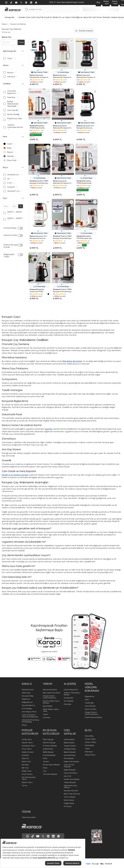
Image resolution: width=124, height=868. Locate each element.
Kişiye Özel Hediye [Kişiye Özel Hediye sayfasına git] (70, 773)
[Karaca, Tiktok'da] (33, 836)
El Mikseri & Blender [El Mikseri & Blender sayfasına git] (50, 746)
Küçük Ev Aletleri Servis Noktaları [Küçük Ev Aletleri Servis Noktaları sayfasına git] (51, 702)
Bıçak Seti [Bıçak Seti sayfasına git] (25, 759)
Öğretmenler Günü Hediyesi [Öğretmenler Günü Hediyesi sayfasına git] (70, 787)
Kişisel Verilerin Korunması (92, 687)
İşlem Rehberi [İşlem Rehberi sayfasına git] (48, 706)
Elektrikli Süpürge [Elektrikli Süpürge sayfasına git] (49, 743)
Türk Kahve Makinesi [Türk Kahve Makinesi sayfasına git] (50, 774)
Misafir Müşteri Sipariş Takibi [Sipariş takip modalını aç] (51, 710)
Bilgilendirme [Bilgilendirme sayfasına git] (90, 697)
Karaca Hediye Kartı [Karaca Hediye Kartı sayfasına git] (71, 690)
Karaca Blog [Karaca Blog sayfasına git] (89, 736)
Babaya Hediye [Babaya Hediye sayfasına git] (69, 743)
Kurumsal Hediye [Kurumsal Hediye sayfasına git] (70, 755)
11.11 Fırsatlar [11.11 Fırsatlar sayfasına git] (68, 807)
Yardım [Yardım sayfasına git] (45, 714)
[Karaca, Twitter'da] (43, 836)
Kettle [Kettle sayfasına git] (45, 759)
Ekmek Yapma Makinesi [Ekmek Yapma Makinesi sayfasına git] (51, 765)
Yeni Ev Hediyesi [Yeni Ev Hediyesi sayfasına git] (70, 797)
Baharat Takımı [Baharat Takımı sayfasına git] (27, 783)
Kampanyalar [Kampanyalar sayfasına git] (69, 698)
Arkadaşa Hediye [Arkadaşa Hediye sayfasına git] (70, 749)
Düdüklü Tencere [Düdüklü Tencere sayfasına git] (28, 752)
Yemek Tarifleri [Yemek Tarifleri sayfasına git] (90, 739)
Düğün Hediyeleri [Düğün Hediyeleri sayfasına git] (70, 770)
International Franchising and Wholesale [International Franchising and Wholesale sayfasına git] (30, 721)
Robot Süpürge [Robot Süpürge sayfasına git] (48, 740)
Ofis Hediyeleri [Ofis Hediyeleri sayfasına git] (69, 759)
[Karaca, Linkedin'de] (53, 836)
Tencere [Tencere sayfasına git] (46, 762)
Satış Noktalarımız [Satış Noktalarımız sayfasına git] (28, 706)
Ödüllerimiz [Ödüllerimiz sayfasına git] (26, 699)
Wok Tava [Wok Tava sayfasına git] (25, 768)
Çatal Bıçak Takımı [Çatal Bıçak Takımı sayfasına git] (28, 746)
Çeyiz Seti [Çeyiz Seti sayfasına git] (68, 776)
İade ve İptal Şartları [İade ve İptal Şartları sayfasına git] (50, 690)
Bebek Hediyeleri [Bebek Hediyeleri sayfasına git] (70, 752)
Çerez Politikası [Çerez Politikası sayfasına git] (90, 706)
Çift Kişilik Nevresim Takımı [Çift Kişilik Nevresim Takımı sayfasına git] (29, 778)
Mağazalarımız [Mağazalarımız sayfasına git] (27, 702)
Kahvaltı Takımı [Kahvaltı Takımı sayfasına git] (27, 743)
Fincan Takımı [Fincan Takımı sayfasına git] (27, 749)
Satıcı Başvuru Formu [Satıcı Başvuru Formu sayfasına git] (29, 712)
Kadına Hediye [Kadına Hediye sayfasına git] (69, 800)
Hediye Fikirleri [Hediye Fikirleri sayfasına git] (90, 755)
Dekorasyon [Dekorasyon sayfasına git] (89, 752)
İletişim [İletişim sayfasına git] (24, 725)
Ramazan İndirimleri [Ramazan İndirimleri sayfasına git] (71, 791)
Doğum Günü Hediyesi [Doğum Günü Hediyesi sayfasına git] (71, 762)
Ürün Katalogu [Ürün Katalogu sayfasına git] (27, 709)
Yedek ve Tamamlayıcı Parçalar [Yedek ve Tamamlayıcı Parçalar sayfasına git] (72, 694)
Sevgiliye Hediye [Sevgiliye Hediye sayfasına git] (70, 746)
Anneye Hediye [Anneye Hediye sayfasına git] (69, 740)
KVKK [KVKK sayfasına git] (87, 700)
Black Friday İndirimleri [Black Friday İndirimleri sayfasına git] (72, 794)
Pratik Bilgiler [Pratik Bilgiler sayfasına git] (90, 746)
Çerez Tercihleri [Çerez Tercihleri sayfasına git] (91, 709)
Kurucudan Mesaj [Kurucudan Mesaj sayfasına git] (28, 696)
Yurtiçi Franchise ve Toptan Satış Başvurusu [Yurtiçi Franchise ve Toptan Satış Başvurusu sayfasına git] (30, 716)
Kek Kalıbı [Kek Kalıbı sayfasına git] (25, 765)
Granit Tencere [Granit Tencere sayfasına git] (27, 774)
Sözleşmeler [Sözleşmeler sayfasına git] (89, 703)
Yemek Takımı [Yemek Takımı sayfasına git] (27, 740)
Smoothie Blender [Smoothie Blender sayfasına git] (49, 755)
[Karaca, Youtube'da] (38, 836)
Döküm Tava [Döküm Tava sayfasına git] (26, 762)
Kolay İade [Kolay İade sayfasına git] (67, 704)
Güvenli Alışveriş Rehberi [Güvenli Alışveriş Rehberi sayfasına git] (94, 718)
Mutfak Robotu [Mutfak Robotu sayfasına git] (48, 749)
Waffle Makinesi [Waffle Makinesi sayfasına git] (48, 752)
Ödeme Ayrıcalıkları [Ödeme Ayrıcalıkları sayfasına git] (29, 817)
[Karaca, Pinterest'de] (48, 836)
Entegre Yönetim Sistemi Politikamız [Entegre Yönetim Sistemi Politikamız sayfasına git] (50, 697)
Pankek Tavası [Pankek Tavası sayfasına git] (27, 771)
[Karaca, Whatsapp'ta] (58, 836)
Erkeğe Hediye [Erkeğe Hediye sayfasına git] (69, 803)
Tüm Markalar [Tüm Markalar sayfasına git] (69, 701)
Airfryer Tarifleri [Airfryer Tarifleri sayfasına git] (91, 742)
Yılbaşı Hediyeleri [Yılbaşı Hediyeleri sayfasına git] (70, 783)
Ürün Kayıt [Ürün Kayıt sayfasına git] (47, 718)
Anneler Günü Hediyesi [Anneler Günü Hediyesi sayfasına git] (72, 779)
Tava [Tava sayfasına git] (45, 771)
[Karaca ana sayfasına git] (32, 826)
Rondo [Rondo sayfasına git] (45, 768)
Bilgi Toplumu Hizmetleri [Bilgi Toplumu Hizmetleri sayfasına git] (52, 693)
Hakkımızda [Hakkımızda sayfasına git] (26, 693)
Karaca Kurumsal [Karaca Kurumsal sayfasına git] (28, 690)
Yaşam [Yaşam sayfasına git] (87, 749)
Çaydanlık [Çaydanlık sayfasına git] (25, 755)
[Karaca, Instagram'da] (27, 836)
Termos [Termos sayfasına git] (24, 786)
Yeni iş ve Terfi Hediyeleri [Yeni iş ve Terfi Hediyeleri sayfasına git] (69, 766)
